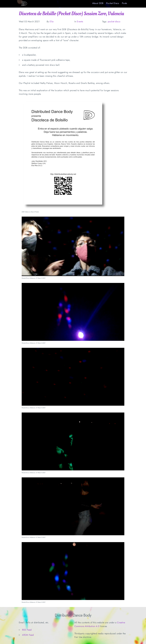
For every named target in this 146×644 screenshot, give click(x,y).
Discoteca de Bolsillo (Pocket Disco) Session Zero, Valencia (71, 14)
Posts (124, 3)
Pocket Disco (113, 3)
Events (80, 22)
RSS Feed (27, 630)
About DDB (98, 3)
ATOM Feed (28, 635)
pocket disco (114, 22)
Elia (52, 22)
